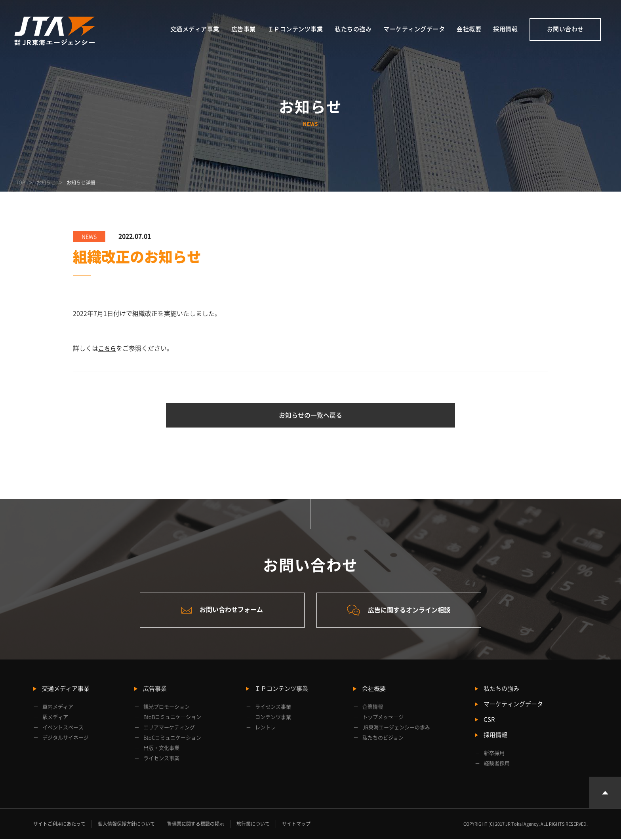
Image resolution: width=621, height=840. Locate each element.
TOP (21, 182)
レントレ (265, 728)
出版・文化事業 (161, 749)
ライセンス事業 (161, 759)
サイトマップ (296, 825)
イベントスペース (63, 728)
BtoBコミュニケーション (172, 718)
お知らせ (46, 182)
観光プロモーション (167, 708)
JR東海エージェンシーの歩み (396, 728)
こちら (108, 348)
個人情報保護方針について (126, 825)
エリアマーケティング (169, 728)
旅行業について (253, 825)
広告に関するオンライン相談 (400, 611)
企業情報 (373, 708)
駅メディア (55, 718)
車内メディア (58, 708)
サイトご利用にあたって (59, 825)
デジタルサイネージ (66, 738)
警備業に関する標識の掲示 (196, 825)
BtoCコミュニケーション (172, 738)
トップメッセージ (383, 718)
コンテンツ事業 (273, 718)
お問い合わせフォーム (221, 611)
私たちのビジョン (383, 738)
